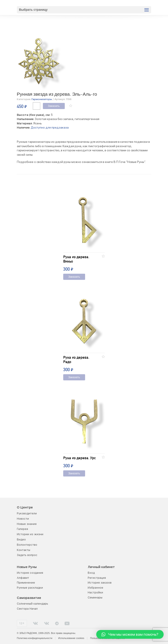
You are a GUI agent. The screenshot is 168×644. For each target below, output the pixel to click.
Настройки (95, 592)
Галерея (22, 529)
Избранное (95, 588)
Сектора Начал (27, 609)
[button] (71, 106)
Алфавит (23, 578)
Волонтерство (27, 545)
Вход (91, 573)
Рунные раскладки (30, 588)
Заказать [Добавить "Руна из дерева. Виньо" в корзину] (74, 277)
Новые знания (27, 524)
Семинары (95, 597)
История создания (30, 573)
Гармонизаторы (42, 99)
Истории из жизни (30, 534)
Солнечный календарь (32, 604)
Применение (26, 583)
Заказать (54, 106)
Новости (23, 519)
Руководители (27, 513)
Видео (21, 539)
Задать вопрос (27, 555)
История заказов (100, 583)
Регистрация (97, 578)
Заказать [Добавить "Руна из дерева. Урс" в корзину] (74, 474)
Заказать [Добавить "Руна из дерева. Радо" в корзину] (74, 377)
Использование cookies (71, 638)
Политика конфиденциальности (35, 638)
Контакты (24, 550)
